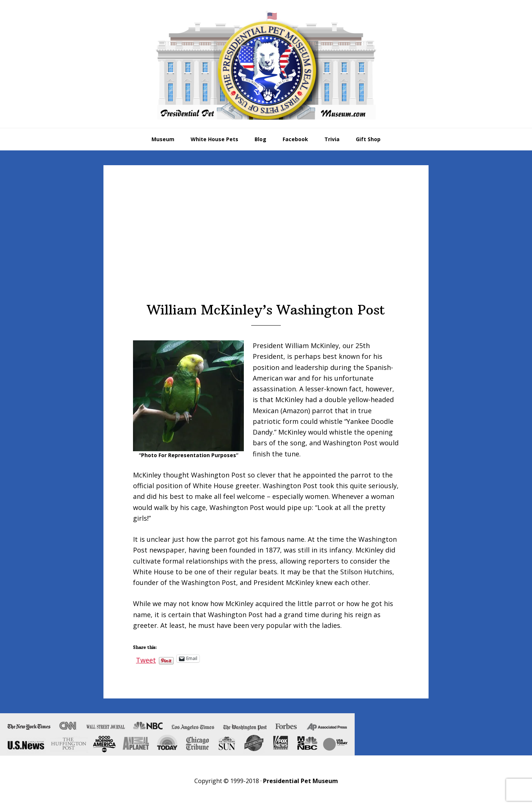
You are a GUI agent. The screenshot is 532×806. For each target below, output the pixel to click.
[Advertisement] (266, 246)
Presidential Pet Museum (266, 65)
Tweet (146, 659)
